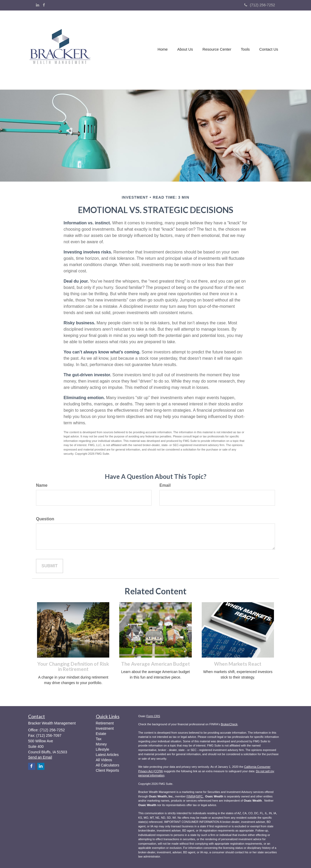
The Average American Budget (155, 664)
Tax (99, 739)
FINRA (191, 796)
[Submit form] (50, 566)
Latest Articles (107, 755)
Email (165, 485)
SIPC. (200, 796)
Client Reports (108, 770)
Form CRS (153, 716)
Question (45, 519)
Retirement (105, 723)
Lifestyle (103, 749)
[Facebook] (44, 5)
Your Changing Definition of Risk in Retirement (73, 667)
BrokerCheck (229, 724)
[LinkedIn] (38, 5)
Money (101, 744)
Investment (105, 728)
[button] (186, 50)
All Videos (104, 760)
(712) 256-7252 (260, 5)
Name (42, 485)
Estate (101, 734)
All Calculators (108, 765)
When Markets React (238, 664)
